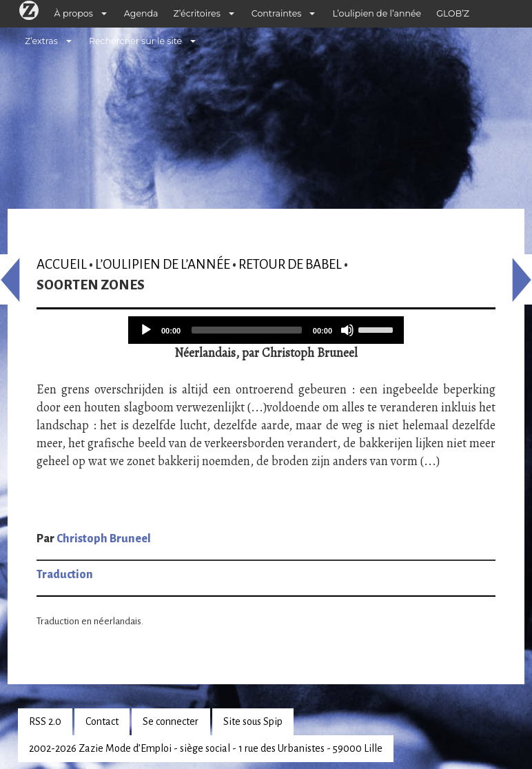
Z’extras (41, 41)
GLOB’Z (453, 13)
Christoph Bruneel (104, 539)
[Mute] (347, 330)
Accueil (62, 264)
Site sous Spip (253, 721)
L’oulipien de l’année (377, 13)
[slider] (247, 330)
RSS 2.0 (45, 721)
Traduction (65, 575)
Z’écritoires (197, 13)
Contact (102, 721)
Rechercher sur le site (135, 41)
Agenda (141, 13)
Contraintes (277, 13)
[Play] (146, 330)
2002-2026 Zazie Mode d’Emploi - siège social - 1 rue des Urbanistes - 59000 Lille (206, 748)
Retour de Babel (290, 264)
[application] (266, 330)
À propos (74, 13)
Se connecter (171, 721)
